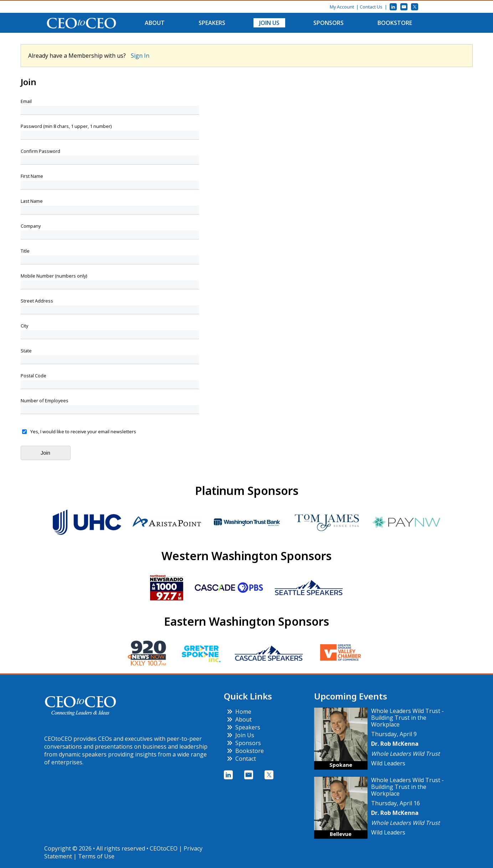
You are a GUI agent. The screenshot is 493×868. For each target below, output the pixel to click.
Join (45, 453)
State (26, 351)
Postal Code (34, 376)
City (24, 326)
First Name (32, 176)
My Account (342, 7)
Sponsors (328, 23)
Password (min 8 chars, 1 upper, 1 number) (66, 126)
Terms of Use (96, 856)
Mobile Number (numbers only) (54, 276)
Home (239, 712)
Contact (241, 759)
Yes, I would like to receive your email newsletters (83, 432)
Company (31, 226)
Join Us (269, 23)
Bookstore (395, 23)
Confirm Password (40, 151)
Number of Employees (45, 401)
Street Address (37, 301)
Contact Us (371, 7)
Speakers (212, 23)
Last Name (32, 201)
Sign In (140, 56)
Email (26, 101)
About (155, 23)
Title (25, 251)
